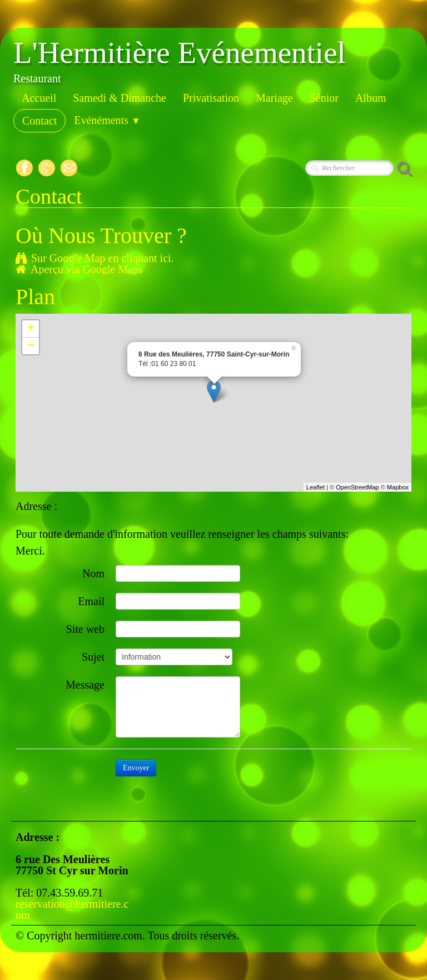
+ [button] (31, 329)
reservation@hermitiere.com (72, 909)
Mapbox (398, 487)
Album (371, 98)
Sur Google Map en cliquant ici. (95, 258)
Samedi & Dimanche (120, 98)
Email (91, 601)
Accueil (39, 98)
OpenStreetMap (358, 487)
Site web (85, 629)
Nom (93, 573)
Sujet (93, 657)
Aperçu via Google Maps (79, 269)
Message (85, 684)
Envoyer (136, 768)
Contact (39, 121)
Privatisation (211, 98)
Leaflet (316, 487)
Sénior (324, 98)
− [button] (31, 346)
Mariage (274, 98)
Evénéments (107, 120)
